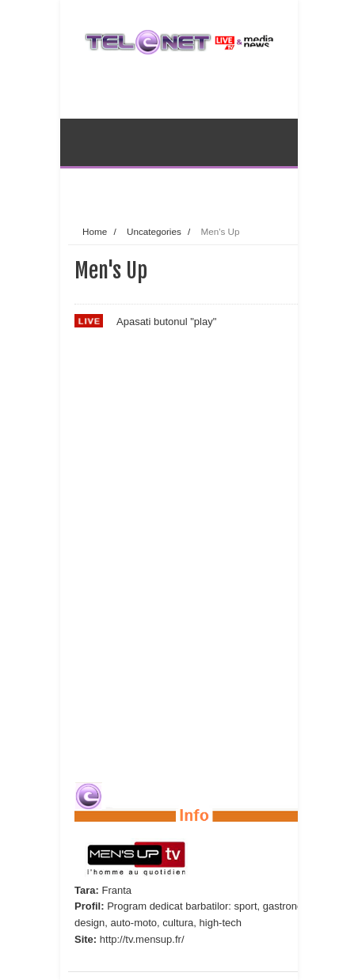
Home (95, 231)
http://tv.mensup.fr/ (142, 939)
